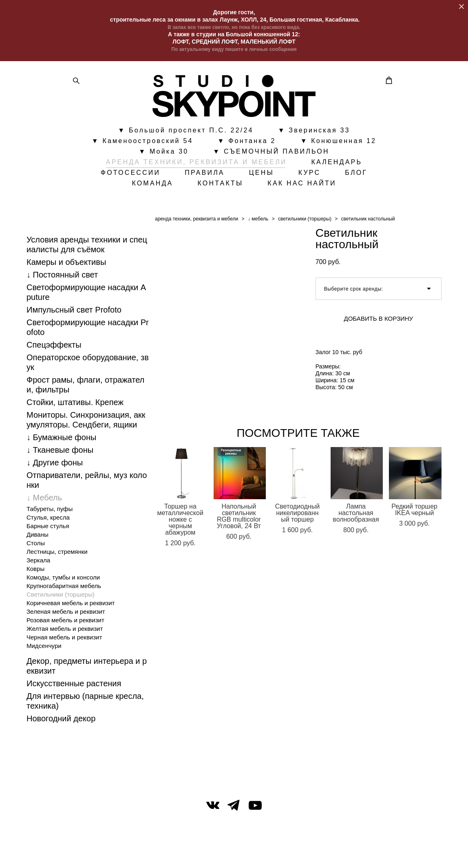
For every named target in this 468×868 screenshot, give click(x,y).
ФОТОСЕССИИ (130, 174)
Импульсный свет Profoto (74, 312)
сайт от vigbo (234, 849)
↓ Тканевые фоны (60, 452)
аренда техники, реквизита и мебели (196, 221)
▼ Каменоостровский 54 (142, 142)
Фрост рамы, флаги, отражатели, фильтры (85, 387)
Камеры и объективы (66, 264)
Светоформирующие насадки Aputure (86, 295)
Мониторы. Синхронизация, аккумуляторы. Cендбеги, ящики (86, 422)
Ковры (35, 571)
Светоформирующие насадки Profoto (88, 330)
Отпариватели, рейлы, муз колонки (87, 482)
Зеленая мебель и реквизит (66, 614)
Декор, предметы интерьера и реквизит (87, 668)
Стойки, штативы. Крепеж (75, 405)
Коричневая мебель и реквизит (71, 605)
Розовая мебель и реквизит (65, 622)
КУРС (310, 174)
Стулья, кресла (48, 520)
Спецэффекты (54, 347)
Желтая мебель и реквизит (65, 631)
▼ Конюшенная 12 (339, 142)
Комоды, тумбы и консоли (63, 580)
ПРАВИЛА (205, 174)
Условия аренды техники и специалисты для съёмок (87, 247)
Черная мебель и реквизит (64, 640)
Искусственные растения (74, 686)
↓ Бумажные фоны (61, 440)
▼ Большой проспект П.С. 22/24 (185, 132)
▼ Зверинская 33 (314, 132)
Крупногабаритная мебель (64, 588)
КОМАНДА (152, 185)
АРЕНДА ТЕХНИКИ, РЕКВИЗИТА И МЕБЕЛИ (196, 163)
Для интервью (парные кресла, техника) (85, 703)
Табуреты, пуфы (50, 511)
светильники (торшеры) (305, 221)
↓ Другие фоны (55, 465)
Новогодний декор (61, 721)
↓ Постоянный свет (62, 277)
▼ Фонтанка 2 (247, 142)
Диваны (38, 537)
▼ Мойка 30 (163, 153)
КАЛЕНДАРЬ (337, 163)
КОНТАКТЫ (220, 185)
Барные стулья (48, 528)
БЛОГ (356, 174)
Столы (36, 545)
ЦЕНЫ (262, 174)
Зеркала (38, 563)
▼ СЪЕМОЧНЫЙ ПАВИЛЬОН (271, 153)
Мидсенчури (44, 648)
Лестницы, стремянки (57, 554)
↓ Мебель (44, 500)
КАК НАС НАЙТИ (302, 185)
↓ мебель (258, 221)
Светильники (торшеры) (61, 597)
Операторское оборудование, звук (88, 365)
